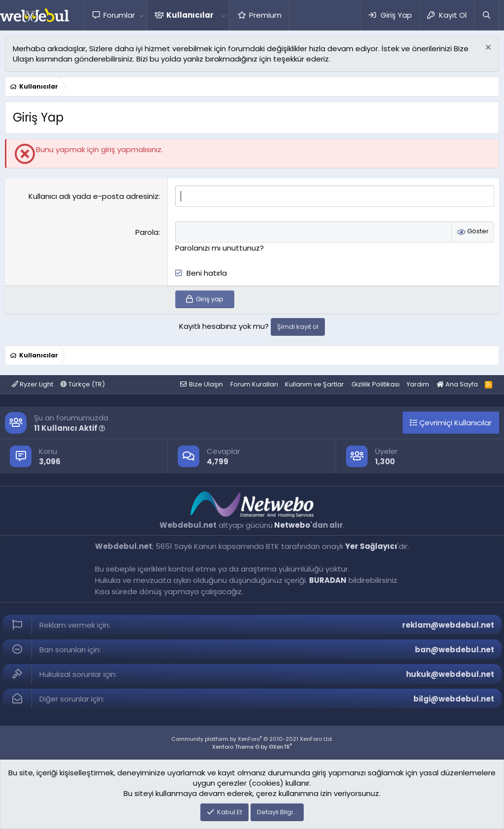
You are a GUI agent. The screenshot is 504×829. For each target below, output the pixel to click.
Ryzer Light (32, 384)
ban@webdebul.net (455, 650)
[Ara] (486, 15)
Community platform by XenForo (252, 739)
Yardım (418, 384)
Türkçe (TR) (83, 384)
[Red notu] (487, 48)
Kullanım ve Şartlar (315, 384)
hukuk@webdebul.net (450, 674)
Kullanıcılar (190, 15)
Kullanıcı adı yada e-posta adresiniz (94, 196)
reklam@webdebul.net (448, 625)
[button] (141, 15)
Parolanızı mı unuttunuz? (220, 248)
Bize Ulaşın (206, 384)
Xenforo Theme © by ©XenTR (252, 747)
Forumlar (119, 15)
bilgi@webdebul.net (454, 699)
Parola (147, 232)
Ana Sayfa (457, 384)
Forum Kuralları (254, 384)
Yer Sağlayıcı (371, 546)
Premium (265, 15)
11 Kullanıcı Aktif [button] (70, 428)
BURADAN (328, 580)
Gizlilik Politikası (376, 384)
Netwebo (292, 525)
